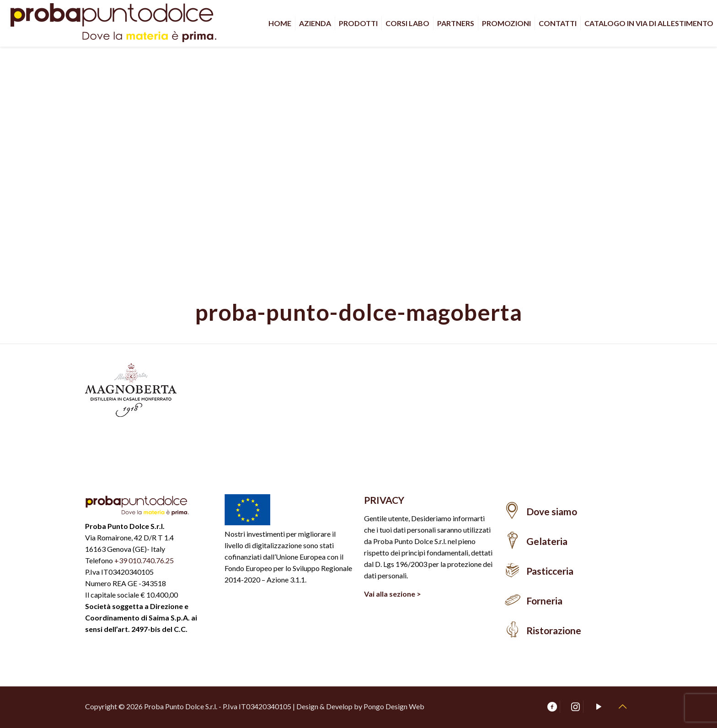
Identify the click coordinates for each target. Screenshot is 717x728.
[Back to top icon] (622, 706)
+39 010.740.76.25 (144, 560)
